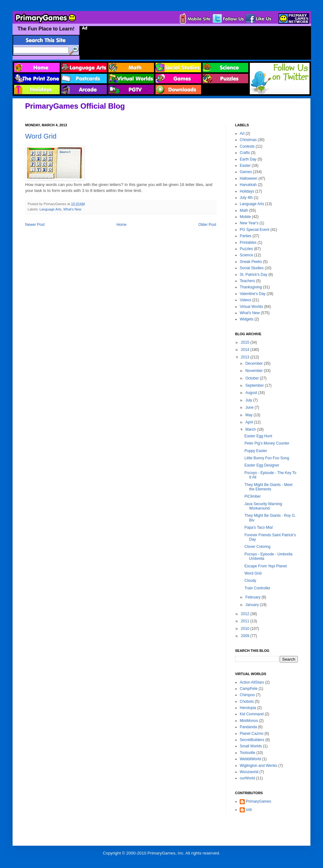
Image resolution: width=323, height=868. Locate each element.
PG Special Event (255, 230)
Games (246, 172)
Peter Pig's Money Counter (267, 443)
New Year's (249, 223)
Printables (248, 243)
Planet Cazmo (252, 734)
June (250, 407)
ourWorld (247, 778)
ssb (249, 810)
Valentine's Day (253, 294)
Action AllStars (252, 682)
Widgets (246, 319)
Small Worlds (251, 746)
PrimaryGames (259, 801)
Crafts (245, 153)
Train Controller (257, 588)
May (249, 415)
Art (242, 134)
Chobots (247, 701)
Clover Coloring (257, 547)
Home (122, 225)
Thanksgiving (251, 287)
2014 (246, 350)
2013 (246, 357)
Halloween (249, 178)
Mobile (245, 217)
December (255, 363)
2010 (246, 629)
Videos (245, 300)
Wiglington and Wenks (258, 766)
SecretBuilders (252, 740)
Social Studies (252, 268)
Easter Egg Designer (262, 465)
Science (246, 255)
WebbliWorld (250, 759)
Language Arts (51, 209)
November (255, 371)
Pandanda (248, 727)
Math (244, 210)
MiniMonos (249, 721)
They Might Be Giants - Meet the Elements (268, 487)
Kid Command (252, 714)
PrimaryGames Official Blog (75, 106)
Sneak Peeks (251, 262)
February (253, 597)
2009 (246, 636)
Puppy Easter (256, 451)
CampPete (249, 689)
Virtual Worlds (251, 307)
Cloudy (250, 581)
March (251, 429)
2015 (246, 342)
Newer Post (35, 225)
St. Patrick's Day (254, 275)
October (253, 378)
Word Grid (41, 136)
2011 (246, 621)
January (253, 605)
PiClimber (253, 496)
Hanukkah (248, 185)
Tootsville (247, 753)
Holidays (247, 191)
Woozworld (249, 772)
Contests (247, 146)
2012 (246, 614)
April (250, 422)
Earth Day (248, 159)
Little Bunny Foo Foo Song (267, 458)
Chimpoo (247, 695)
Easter (245, 166)
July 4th (246, 198)
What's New (72, 209)
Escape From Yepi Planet (266, 566)
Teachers (247, 281)
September (255, 385)
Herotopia (248, 708)
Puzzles (246, 249)
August (252, 393)
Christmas (248, 140)
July (249, 400)
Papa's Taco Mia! (259, 527)
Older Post (207, 225)
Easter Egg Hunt (258, 436)
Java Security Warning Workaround (263, 506)
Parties (246, 236)
